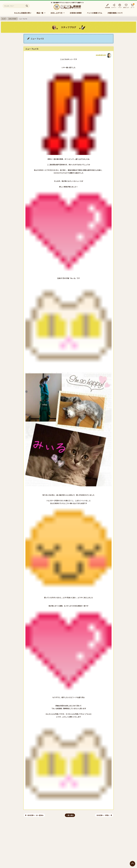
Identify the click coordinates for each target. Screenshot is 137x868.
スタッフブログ (12, 19)
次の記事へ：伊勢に (103, 815)
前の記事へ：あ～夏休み (35, 815)
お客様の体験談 (76, 13)
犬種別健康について (115, 13)
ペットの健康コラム (95, 13)
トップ (4, 19)
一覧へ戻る (70, 815)
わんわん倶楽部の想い (23, 13)
